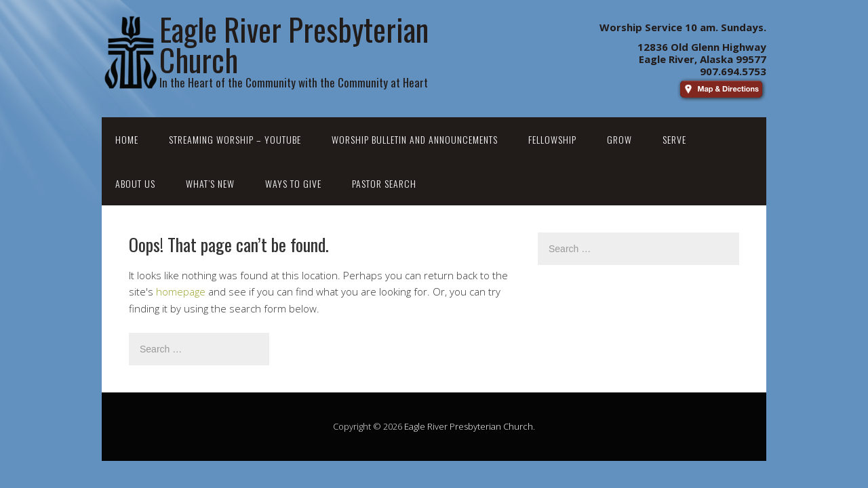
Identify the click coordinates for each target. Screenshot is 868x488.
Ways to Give (293, 183)
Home (127, 139)
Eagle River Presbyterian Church (469, 426)
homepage (181, 291)
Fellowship (552, 139)
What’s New (210, 183)
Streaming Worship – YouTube (235, 139)
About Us (135, 183)
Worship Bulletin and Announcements (415, 139)
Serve (674, 139)
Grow (619, 139)
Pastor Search (384, 183)
